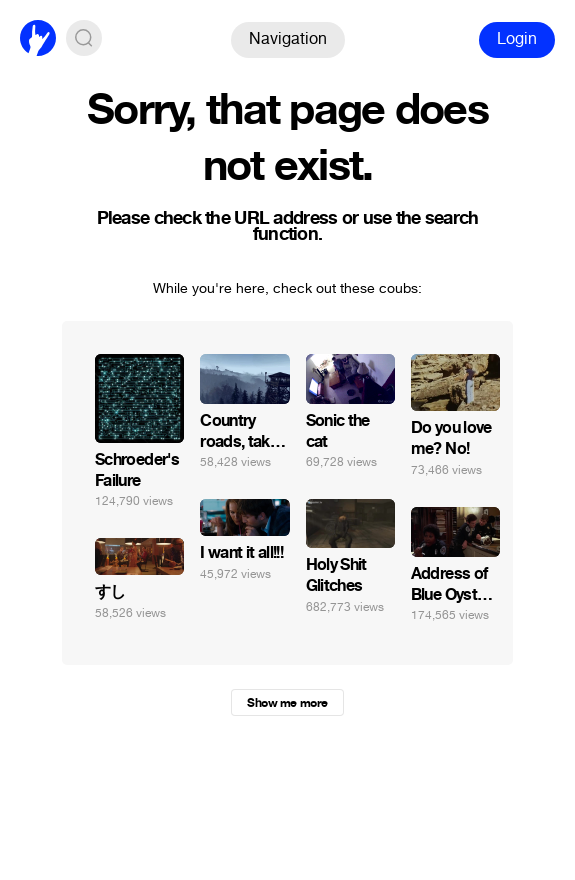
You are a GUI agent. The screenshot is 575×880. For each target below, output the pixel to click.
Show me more (287, 703)
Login (517, 38)
